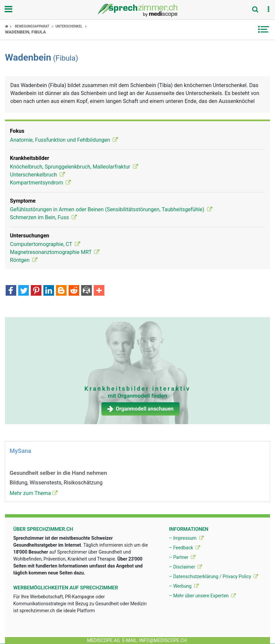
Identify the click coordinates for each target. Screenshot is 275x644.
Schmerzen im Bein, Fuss (43, 217)
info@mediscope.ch (163, 640)
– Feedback (185, 548)
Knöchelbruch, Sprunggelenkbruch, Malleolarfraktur (74, 167)
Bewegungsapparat (32, 26)
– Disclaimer (186, 567)
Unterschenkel (69, 26)
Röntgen (24, 260)
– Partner (182, 557)
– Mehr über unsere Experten (202, 596)
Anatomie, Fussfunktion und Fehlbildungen (64, 140)
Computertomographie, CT (45, 244)
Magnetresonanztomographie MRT (55, 252)
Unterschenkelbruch (37, 175)
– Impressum (186, 538)
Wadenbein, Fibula (25, 32)
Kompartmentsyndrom (40, 183)
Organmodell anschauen (140, 409)
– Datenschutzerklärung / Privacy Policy (214, 576)
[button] (268, 10)
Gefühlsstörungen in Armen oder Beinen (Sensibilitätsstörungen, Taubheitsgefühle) (111, 209)
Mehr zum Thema (34, 493)
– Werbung (184, 586)
